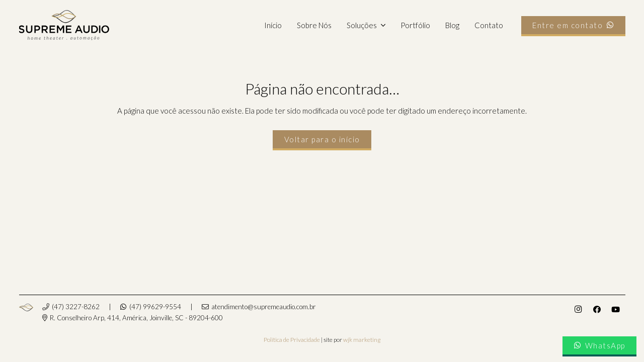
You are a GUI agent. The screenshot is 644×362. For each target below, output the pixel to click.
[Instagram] (578, 310)
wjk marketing (362, 340)
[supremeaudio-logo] (64, 25)
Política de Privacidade (292, 340)
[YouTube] (616, 310)
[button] (381, 25)
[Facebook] (597, 310)
